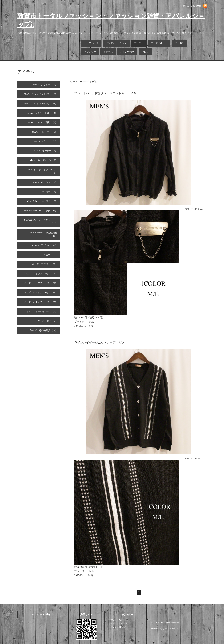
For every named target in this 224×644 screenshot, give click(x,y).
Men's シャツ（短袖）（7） (42, 122)
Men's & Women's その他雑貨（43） (42, 234)
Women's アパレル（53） (44, 245)
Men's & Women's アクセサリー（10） (41, 222)
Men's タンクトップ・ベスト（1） (42, 171)
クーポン (179, 43)
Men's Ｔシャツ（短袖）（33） (41, 103)
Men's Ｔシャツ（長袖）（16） (41, 94)
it (159, 623)
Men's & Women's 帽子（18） (42, 201)
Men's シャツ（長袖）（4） (42, 113)
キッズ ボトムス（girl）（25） (41, 302)
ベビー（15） (50, 255)
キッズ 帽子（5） (48, 321)
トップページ (91, 43)
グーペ (166, 628)
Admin (175, 628)
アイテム (139, 43)
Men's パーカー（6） (46, 141)
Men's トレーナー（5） (45, 132)
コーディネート (159, 43)
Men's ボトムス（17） (45, 182)
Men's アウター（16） (45, 84)
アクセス (108, 52)
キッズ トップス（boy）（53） (41, 274)
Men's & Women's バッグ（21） (41, 211)
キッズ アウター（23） (45, 264)
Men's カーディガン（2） (44, 160)
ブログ (145, 52)
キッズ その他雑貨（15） (44, 330)
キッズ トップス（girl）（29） (41, 283)
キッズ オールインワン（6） (42, 311)
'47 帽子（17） (50, 192)
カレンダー (90, 52)
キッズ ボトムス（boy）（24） (41, 292)
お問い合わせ (127, 52)
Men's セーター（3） (46, 151)
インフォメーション (116, 43)
